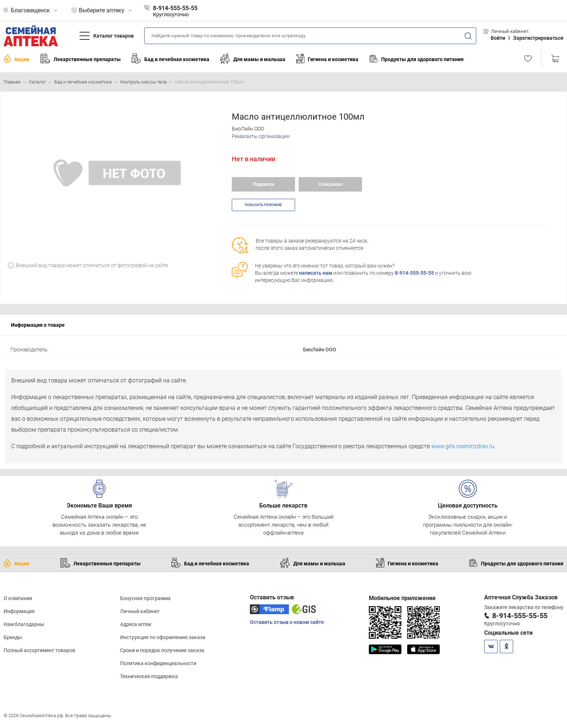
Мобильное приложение (402, 598)
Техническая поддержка (149, 676)
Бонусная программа (145, 598)
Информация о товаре (38, 325)
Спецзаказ (331, 184)
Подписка (263, 184)
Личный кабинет (140, 611)
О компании (18, 598)
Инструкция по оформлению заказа (163, 637)
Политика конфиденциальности (158, 663)
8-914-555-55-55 (414, 273)
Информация (19, 611)
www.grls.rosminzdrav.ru (463, 446)
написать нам (316, 273)
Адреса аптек (136, 624)
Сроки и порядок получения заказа (162, 650)
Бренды (13, 637)
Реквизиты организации (261, 136)
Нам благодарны (24, 624)
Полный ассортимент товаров (39, 650)
